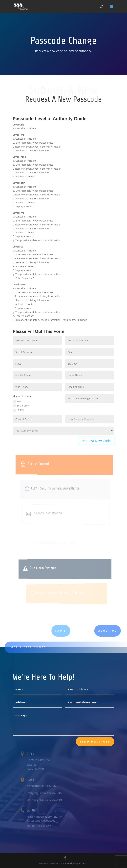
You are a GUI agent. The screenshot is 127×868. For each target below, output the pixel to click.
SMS (17, 402)
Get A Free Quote (36, 647)
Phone (18, 410)
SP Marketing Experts (75, 863)
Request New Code (96, 441)
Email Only (21, 406)
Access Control (45, 464)
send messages (95, 742)
